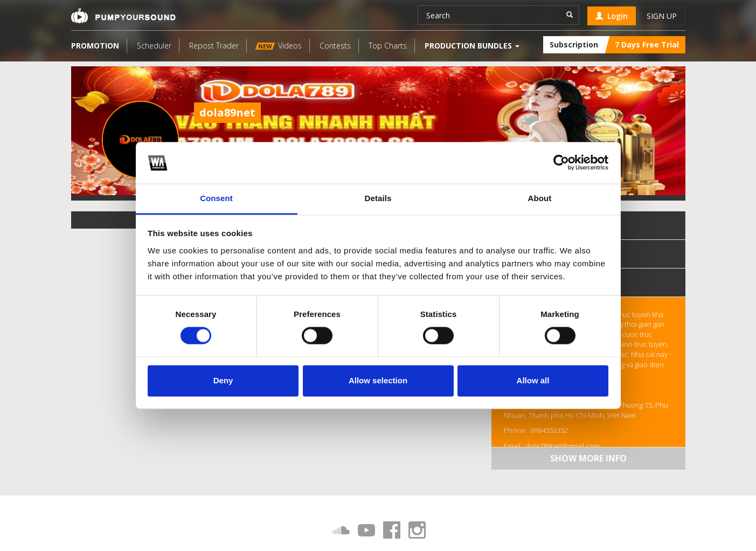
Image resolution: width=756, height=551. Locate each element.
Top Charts (388, 46)
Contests (335, 46)
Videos (278, 46)
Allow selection (378, 380)
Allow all (533, 380)
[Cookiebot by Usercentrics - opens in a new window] (561, 163)
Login (612, 16)
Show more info (588, 458)
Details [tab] (378, 198)
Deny (223, 380)
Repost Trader (214, 46)
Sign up (662, 16)
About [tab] (540, 198)
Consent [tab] (216, 198)
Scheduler (154, 46)
